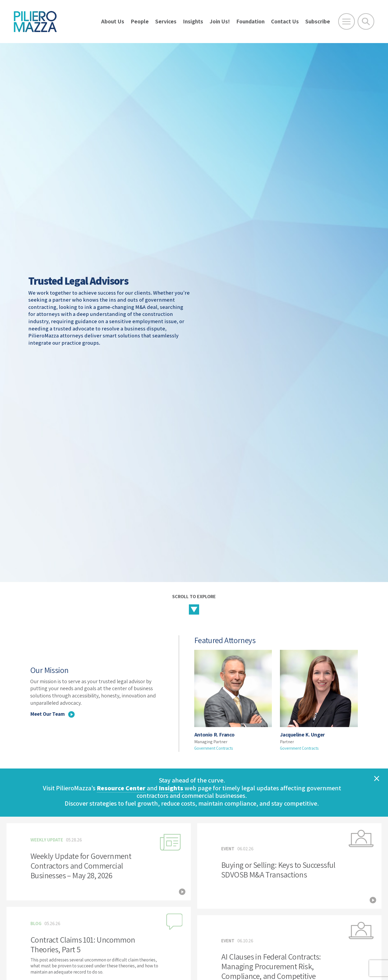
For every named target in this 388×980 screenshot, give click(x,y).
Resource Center (121, 788)
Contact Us (285, 21)
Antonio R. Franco (215, 734)
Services (166, 21)
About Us (113, 21)
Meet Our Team (54, 714)
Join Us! (220, 21)
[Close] (377, 778)
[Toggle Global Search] (366, 22)
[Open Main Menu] (347, 22)
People (140, 21)
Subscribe (318, 21)
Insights (193, 21)
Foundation (250, 21)
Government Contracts (215, 748)
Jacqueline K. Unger (304, 734)
